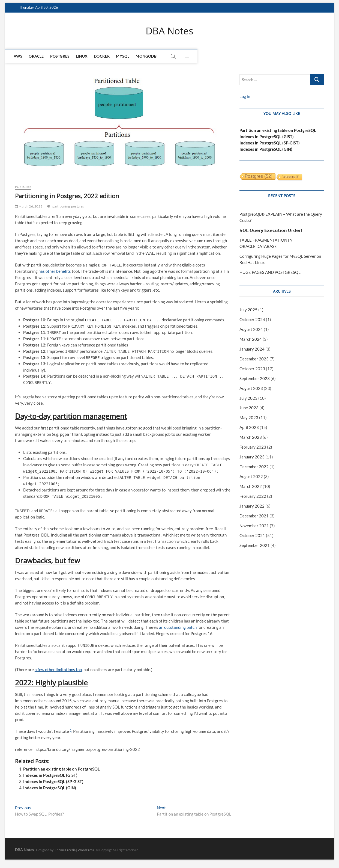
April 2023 (249, 428)
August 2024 (251, 330)
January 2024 (252, 349)
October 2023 (252, 369)
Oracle (40, 56)
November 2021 (254, 526)
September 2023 (255, 379)
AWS (22, 56)
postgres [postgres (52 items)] (259, 177)
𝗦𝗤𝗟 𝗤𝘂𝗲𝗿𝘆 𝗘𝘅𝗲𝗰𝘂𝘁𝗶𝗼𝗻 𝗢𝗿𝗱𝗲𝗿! (271, 230)
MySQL (127, 56)
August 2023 (251, 389)
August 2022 (251, 477)
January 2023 (252, 457)
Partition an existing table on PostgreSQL (61, 769)
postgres (78, 207)
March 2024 (251, 339)
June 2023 (249, 408)
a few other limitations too (58, 670)
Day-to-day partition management (71, 416)
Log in (245, 97)
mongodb (150, 56)
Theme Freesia (65, 850)
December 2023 (254, 359)
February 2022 (253, 496)
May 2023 (249, 418)
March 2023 (251, 437)
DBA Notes (169, 31)
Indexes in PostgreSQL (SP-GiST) (53, 782)
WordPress (86, 850)
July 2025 (248, 310)
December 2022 (254, 467)
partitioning (61, 207)
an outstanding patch (178, 627)
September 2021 (255, 546)
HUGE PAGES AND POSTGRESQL (270, 272)
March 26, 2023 (29, 207)
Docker (106, 56)
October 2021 (252, 536)
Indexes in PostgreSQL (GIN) (50, 788)
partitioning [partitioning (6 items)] (290, 177)
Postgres (64, 56)
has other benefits (55, 271)
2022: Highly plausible (51, 683)
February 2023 (253, 447)
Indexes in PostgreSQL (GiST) (50, 775)
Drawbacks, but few (47, 561)
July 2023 (248, 398)
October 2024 (252, 320)
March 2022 (251, 487)
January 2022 (252, 506)
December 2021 (254, 516)
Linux (86, 56)
